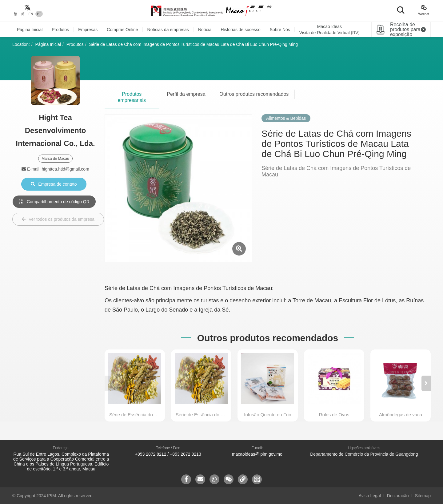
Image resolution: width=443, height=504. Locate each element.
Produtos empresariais (132, 97)
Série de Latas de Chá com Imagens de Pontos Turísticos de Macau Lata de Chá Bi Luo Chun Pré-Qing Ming (194, 44)
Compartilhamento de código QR (54, 202)
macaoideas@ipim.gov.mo (257, 454)
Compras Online (122, 30)
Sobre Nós (280, 30)
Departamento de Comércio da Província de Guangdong (364, 454)
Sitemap (423, 496)
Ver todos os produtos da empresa (58, 219)
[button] (426, 383)
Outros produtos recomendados (254, 94)
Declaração (398, 496)
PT (39, 14)
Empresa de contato (54, 184)
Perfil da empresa (186, 94)
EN (31, 14)
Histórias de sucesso (241, 30)
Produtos (60, 30)
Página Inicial (30, 30)
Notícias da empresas (168, 30)
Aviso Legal (370, 496)
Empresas (88, 30)
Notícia (205, 30)
